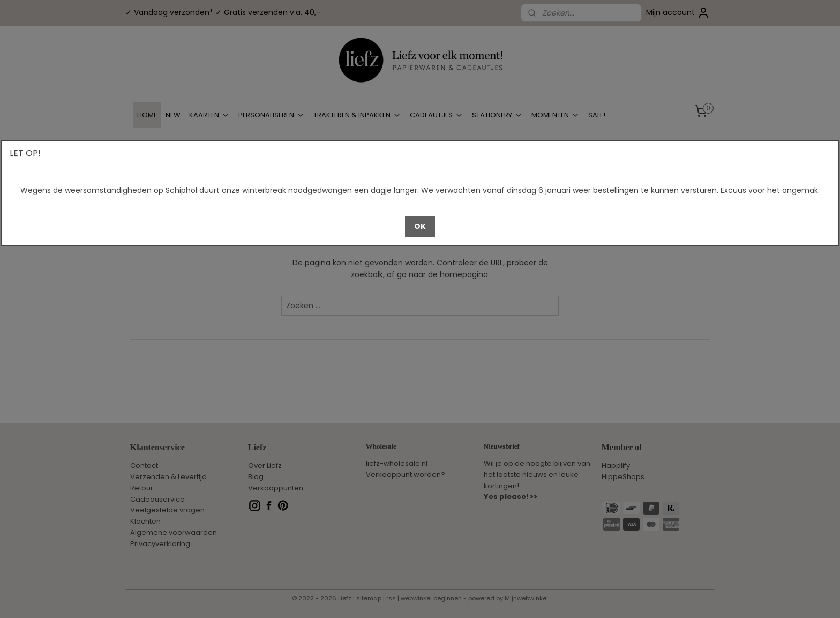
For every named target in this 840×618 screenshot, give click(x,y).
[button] (420, 227)
